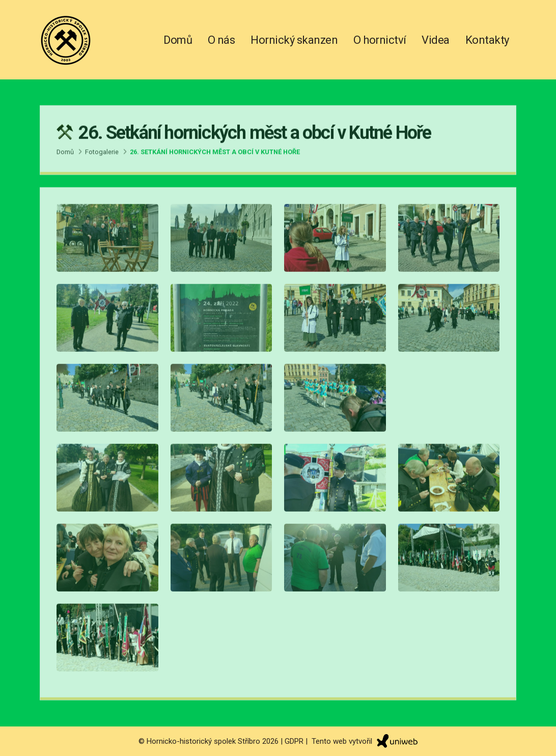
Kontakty (487, 40)
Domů (178, 40)
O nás (221, 40)
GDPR (294, 741)
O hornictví (380, 40)
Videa (436, 40)
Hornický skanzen (294, 40)
